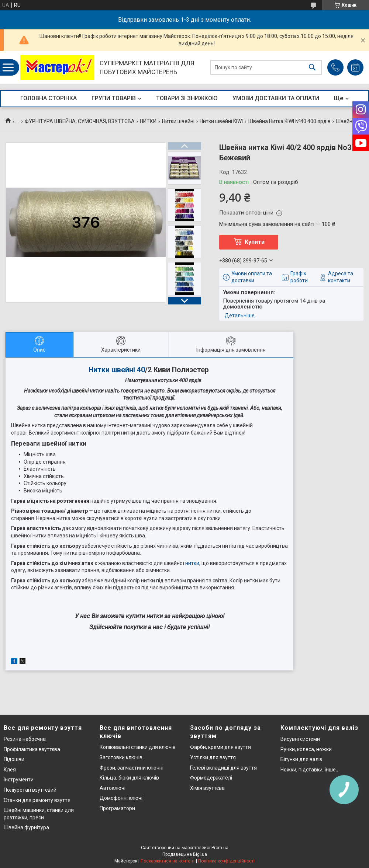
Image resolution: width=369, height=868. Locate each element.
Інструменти (19, 780)
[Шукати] (312, 68)
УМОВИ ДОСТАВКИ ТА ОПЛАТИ (276, 98)
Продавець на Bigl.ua (185, 854)
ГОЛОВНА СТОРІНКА (49, 98)
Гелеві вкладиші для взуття (223, 768)
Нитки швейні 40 (117, 370)
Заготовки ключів (121, 757)
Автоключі (113, 788)
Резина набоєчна (25, 739)
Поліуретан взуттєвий (30, 790)
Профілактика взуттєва (32, 749)
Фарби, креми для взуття (220, 747)
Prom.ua (220, 848)
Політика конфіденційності (226, 861)
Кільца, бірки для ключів (129, 778)
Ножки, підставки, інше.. (309, 770)
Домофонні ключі (121, 798)
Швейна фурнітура (26, 827)
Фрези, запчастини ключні (132, 768)
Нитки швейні (178, 121)
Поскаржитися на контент (168, 861)
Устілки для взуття (213, 757)
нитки (192, 563)
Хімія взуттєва (207, 788)
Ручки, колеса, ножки (306, 749)
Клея (10, 770)
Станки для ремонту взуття (37, 800)
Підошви (14, 759)
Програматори (117, 808)
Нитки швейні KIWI (221, 121)
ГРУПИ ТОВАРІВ (114, 98)
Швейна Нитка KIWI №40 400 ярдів (289, 121)
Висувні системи (300, 739)
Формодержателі (211, 778)
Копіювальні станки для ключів (138, 747)
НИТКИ (148, 121)
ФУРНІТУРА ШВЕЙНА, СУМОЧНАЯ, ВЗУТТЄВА (80, 121)
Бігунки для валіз (301, 759)
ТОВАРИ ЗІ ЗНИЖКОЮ (187, 98)
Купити (255, 242)
